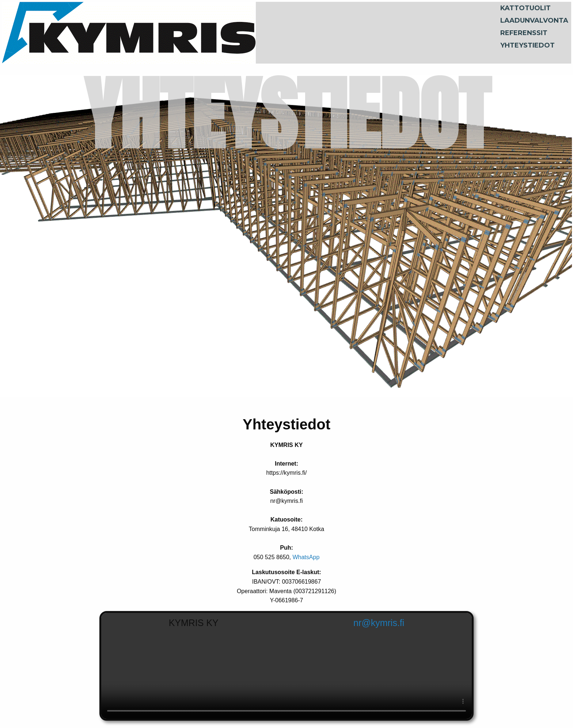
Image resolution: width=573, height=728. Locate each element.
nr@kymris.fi (379, 623)
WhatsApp (306, 557)
